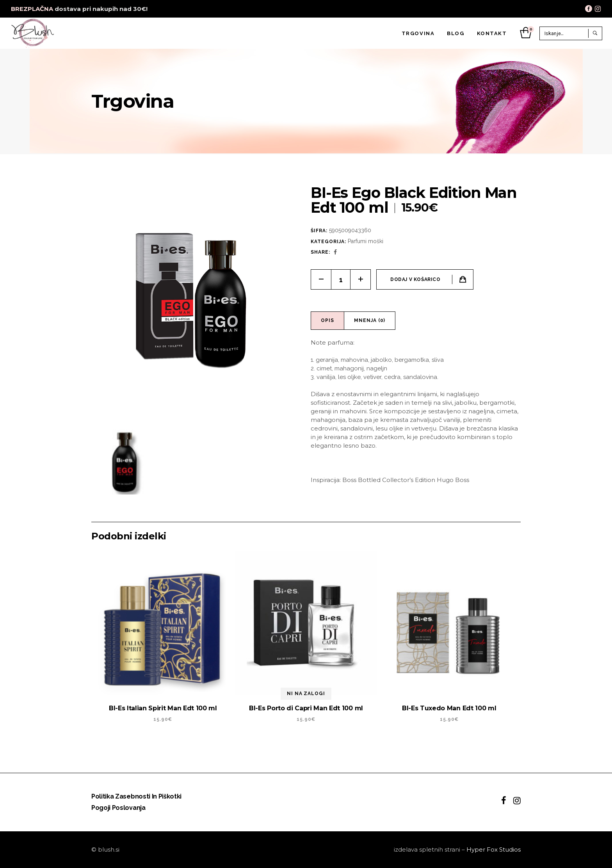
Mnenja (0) (370, 320)
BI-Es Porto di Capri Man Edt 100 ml (306, 708)
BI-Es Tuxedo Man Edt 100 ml (449, 708)
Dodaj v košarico (415, 279)
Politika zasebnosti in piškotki (136, 796)
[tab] (328, 321)
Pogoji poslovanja (118, 808)
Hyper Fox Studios (494, 849)
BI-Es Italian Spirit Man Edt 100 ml (163, 708)
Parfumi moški (366, 241)
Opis (327, 320)
